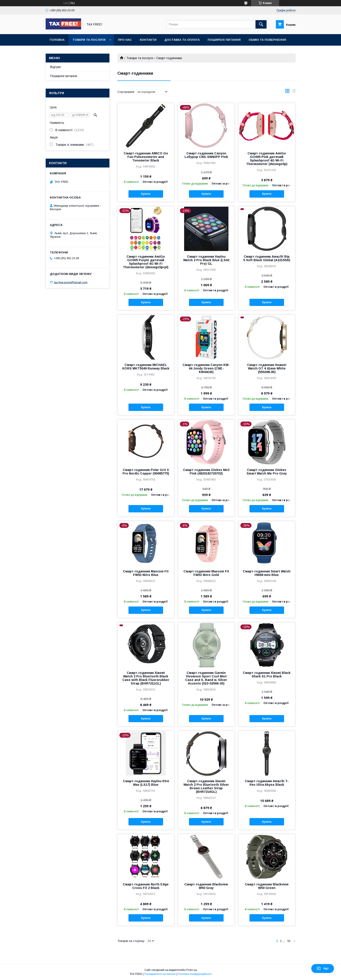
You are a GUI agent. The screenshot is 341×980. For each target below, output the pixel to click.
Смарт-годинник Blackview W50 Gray (206, 886)
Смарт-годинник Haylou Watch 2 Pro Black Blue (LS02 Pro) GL (206, 260)
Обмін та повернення (267, 40)
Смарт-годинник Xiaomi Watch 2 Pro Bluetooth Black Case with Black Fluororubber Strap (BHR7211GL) (146, 678)
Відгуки (55, 67)
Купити (146, 194)
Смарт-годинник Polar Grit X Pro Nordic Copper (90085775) (146, 472)
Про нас (125, 40)
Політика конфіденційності (195, 974)
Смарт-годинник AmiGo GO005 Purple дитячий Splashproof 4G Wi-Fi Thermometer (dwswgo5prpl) (146, 262)
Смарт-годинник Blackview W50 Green (267, 886)
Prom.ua (192, 970)
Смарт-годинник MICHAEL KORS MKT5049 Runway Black (146, 367)
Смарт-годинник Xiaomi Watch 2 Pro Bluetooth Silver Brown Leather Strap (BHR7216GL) (206, 786)
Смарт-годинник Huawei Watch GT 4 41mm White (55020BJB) (267, 368)
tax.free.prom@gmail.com (71, 282)
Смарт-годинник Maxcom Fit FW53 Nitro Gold (206, 573)
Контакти (148, 40)
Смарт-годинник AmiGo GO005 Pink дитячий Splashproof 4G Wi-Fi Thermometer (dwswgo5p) (267, 159)
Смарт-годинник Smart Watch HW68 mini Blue (267, 573)
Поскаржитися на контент (160, 974)
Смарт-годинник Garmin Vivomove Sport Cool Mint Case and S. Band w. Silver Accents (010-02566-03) (206, 678)
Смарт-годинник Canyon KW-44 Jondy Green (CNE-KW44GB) (206, 368)
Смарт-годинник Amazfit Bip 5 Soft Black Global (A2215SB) (267, 258)
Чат (323, 968)
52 (289, 941)
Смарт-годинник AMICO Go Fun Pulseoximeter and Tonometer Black (146, 157)
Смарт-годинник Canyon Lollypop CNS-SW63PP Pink (206, 155)
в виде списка (294, 92)
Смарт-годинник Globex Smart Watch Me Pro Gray (267, 472)
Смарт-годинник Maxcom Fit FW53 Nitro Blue (146, 573)
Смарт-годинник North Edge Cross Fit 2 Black (146, 886)
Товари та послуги (89, 40)
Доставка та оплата (182, 40)
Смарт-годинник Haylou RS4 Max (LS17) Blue (146, 783)
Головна (57, 40)
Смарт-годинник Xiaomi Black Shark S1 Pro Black (267, 675)
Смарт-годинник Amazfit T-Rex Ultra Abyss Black (267, 783)
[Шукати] (261, 24)
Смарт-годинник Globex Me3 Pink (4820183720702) (206, 472)
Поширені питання (224, 40)
